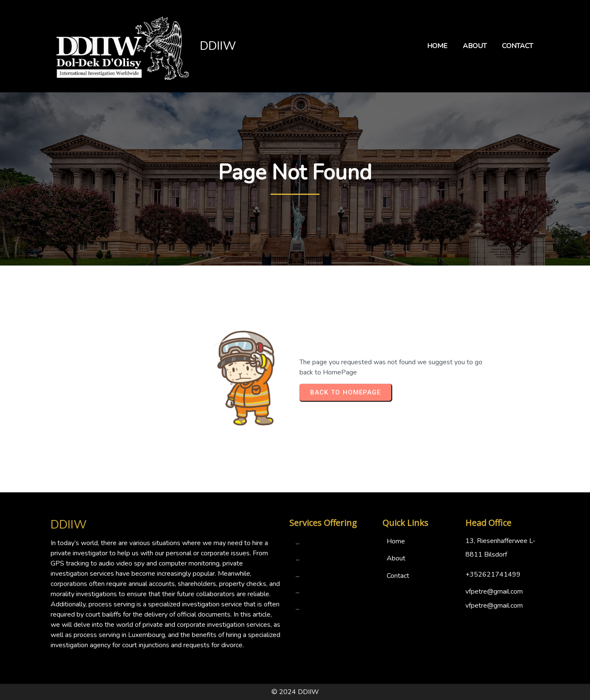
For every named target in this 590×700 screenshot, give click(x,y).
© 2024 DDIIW (295, 692)
